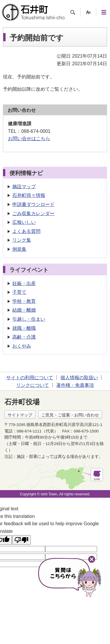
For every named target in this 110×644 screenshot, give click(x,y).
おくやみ (22, 346)
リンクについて (33, 385)
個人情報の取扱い (79, 378)
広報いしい (24, 222)
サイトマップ (20, 415)
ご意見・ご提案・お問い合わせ (70, 415)
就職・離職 (24, 328)
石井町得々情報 (29, 195)
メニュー (104, 12)
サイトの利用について (30, 378)
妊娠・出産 (24, 283)
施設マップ (24, 187)
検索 (73, 12)
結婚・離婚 (24, 310)
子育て (19, 292)
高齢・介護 (24, 337)
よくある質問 (26, 231)
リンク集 (22, 240)
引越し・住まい (29, 319)
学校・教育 (24, 301)
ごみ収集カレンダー (33, 213)
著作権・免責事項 (75, 385)
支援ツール (88, 12)
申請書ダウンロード (33, 204)
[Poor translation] (21, 540)
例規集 (19, 249)
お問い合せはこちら (29, 139)
